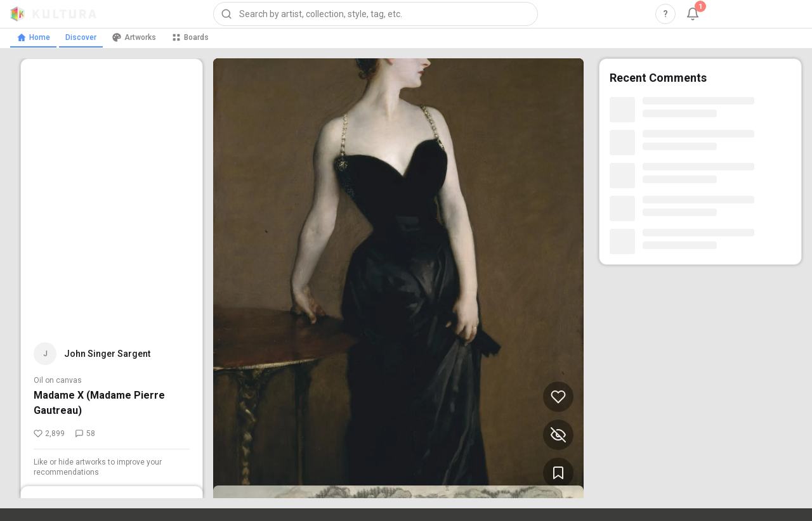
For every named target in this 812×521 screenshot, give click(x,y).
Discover (81, 37)
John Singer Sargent (107, 354)
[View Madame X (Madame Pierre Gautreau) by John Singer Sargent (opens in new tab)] (398, 278)
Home (33, 37)
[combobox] (376, 14)
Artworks (134, 37)
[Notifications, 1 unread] (693, 14)
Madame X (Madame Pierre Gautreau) (99, 403)
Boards (190, 37)
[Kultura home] (53, 14)
